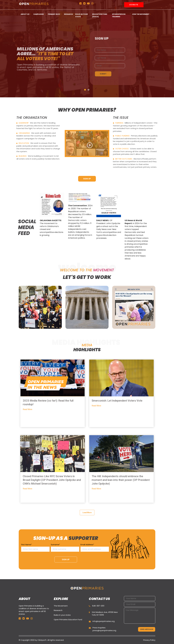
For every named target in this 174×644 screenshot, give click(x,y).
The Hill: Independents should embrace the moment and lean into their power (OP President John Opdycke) (121, 480)
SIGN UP (87, 179)
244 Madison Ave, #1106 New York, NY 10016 (105, 614)
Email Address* (95, 547)
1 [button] (85, 90)
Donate (134, 5)
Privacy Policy (149, 640)
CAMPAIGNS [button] (39, 14)
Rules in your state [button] (82, 15)
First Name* (35, 547)
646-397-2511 (98, 606)
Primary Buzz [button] (54, 14)
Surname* (65, 547)
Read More (28, 409)
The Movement (61, 606)
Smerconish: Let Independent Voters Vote (117, 401)
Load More (87, 513)
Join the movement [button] (141, 14)
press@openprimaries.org (104, 630)
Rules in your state (62, 615)
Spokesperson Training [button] (119, 15)
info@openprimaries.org (104, 621)
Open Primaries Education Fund (68, 620)
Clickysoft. (42, 640)
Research (58, 610)
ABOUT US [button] (25, 14)
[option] (52, 216)
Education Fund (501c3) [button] (100, 15)
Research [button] (68, 14)
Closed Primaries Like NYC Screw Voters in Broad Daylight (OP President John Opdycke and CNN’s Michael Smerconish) (52, 480)
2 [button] (88, 90)
